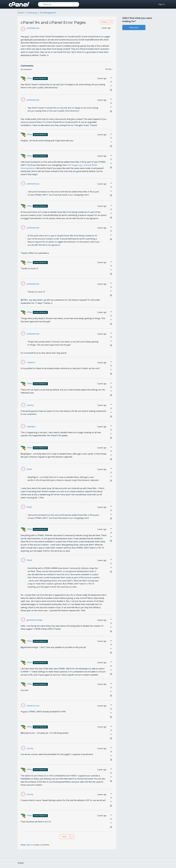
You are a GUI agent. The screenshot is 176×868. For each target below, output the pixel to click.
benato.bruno (33, 706)
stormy (30, 748)
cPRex (37, 78)
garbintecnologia (35, 620)
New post (134, 27)
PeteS (29, 469)
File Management (48, 13)
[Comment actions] (111, 90)
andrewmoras (33, 28)
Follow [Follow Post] (104, 22)
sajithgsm (31, 426)
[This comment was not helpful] (111, 86)
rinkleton (31, 362)
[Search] (59, 4)
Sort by (109, 69)
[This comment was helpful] (111, 78)
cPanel (21, 13)
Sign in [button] (162, 4)
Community (32, 13)
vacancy (30, 405)
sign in (29, 845)
